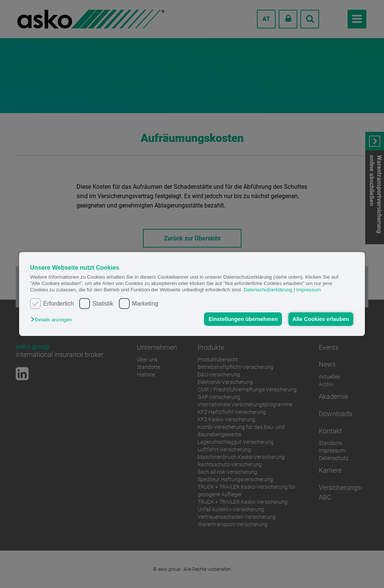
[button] (53, 320)
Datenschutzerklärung (268, 290)
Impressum (309, 290)
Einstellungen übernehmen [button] (243, 319)
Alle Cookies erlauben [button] (321, 319)
